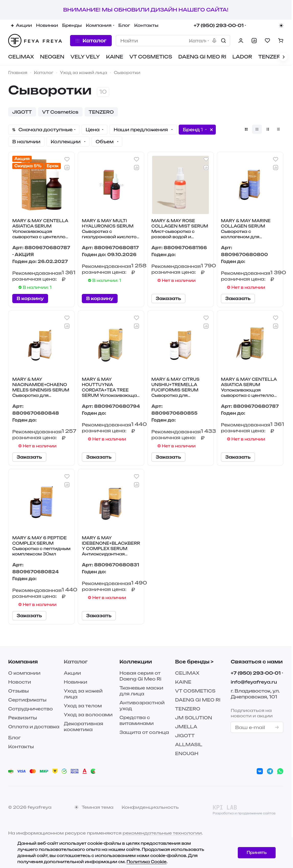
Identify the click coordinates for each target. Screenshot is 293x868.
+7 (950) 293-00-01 (219, 25)
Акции (72, 673)
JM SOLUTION (194, 718)
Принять (257, 853)
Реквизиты (23, 718)
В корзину (30, 298)
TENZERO (188, 709)
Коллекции (136, 662)
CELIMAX (187, 673)
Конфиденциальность (150, 807)
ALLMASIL (189, 745)
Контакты (21, 747)
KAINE (183, 682)
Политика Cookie (147, 862)
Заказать (168, 298)
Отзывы (19, 691)
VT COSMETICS (195, 691)
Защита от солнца (144, 732)
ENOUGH (187, 753)
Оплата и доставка (34, 727)
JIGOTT (185, 736)
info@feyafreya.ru (254, 682)
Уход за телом (83, 706)
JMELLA (186, 727)
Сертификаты (27, 700)
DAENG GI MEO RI (198, 700)
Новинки (76, 682)
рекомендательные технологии (162, 833)
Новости (20, 682)
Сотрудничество (31, 709)
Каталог (76, 662)
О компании (24, 673)
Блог (14, 738)
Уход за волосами (88, 715)
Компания (23, 662)
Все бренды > (194, 662)
